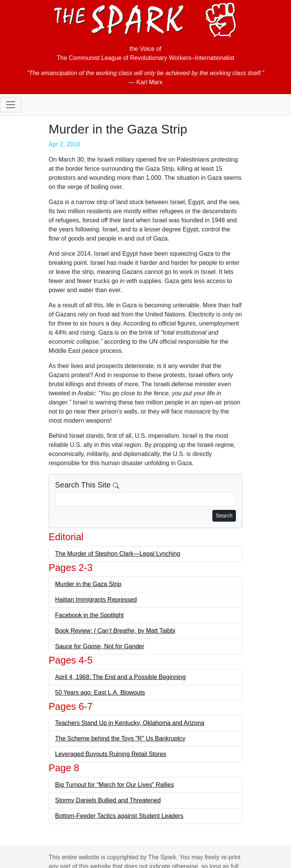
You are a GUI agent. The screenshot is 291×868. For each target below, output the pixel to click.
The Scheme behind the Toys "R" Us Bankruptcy (120, 738)
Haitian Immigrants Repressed (96, 600)
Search (224, 516)
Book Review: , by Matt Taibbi (115, 631)
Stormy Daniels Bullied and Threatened (108, 800)
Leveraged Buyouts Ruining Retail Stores (111, 754)
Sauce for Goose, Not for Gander (100, 646)
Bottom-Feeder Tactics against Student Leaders (119, 816)
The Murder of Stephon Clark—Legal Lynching (118, 554)
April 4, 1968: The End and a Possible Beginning (120, 677)
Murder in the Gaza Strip (88, 584)
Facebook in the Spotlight (89, 615)
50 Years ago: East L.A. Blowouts (100, 693)
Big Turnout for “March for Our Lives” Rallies (115, 785)
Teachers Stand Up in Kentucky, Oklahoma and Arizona (130, 723)
